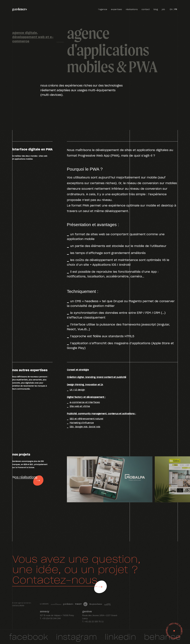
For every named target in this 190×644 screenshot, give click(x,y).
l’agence (103, 9)
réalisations (132, 9)
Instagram (76, 637)
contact (146, 9)
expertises (116, 9)
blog (156, 9)
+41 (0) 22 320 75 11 (94, 622)
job (163, 9)
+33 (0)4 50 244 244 (51, 618)
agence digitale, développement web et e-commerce (33, 37)
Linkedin (120, 637)
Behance (162, 637)
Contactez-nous (55, 580)
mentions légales (18, 605)
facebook (29, 637)
